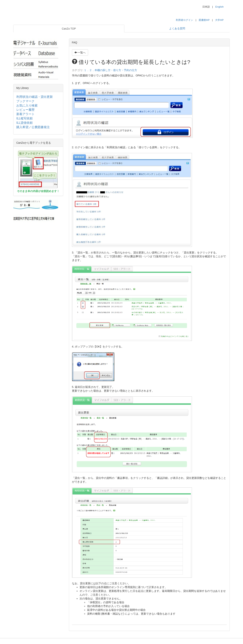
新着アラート (25, 114)
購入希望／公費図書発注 (33, 127)
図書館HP (204, 20)
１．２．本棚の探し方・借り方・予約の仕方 (110, 70)
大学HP (219, 20)
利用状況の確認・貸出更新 (35, 97)
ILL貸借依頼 (24, 123)
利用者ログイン (184, 20)
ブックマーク (25, 101)
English (219, 7)
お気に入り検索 (27, 106)
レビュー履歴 (25, 110)
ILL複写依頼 (24, 118)
